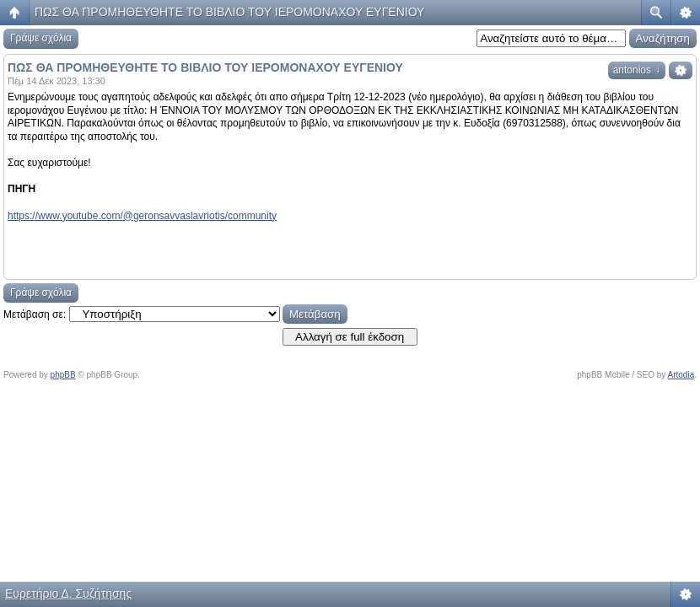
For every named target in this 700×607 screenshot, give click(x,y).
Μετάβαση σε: (35, 314)
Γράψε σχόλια (41, 38)
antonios (637, 70)
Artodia (681, 375)
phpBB (63, 375)
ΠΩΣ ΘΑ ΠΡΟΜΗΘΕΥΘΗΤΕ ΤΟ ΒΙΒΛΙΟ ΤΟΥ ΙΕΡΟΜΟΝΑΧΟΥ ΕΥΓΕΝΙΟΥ (229, 12)
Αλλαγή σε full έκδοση (350, 337)
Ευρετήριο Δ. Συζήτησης (68, 594)
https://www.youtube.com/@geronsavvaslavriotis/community (142, 216)
